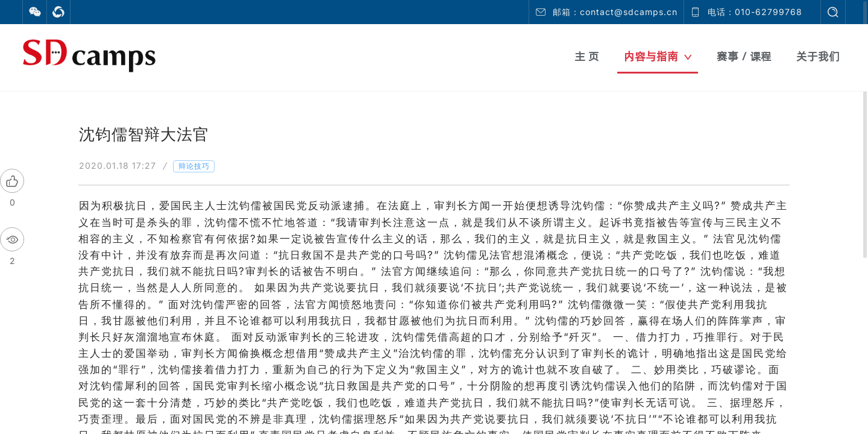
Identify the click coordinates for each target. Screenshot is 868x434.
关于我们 (818, 56)
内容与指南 (658, 56)
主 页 (587, 56)
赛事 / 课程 (744, 56)
